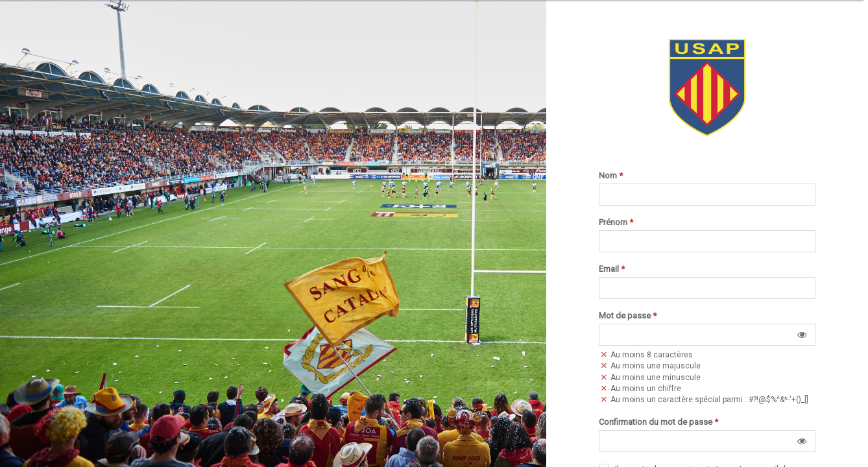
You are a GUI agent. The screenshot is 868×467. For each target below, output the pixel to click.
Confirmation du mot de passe (658, 422)
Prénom (616, 222)
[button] (802, 335)
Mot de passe (628, 316)
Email (612, 269)
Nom (611, 176)
